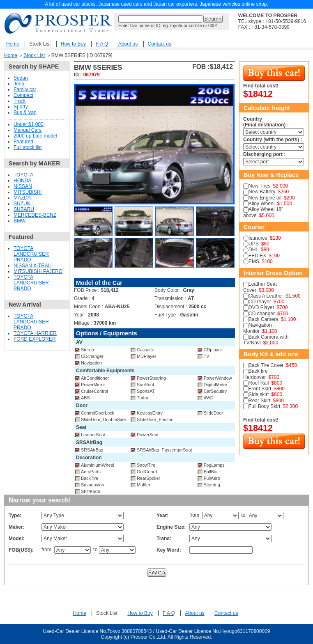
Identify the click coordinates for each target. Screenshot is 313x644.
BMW (20, 221)
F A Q (102, 44)
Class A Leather (266, 296)
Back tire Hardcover (255, 374)
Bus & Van (25, 112)
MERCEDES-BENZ (35, 215)
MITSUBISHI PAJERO (38, 271)
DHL (253, 250)
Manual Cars (28, 130)
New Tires (259, 186)
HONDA (22, 181)
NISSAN (23, 186)
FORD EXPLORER (35, 339)
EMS (254, 261)
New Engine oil (265, 198)
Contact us (160, 44)
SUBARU (24, 209)
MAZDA (22, 198)
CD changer (262, 314)
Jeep (19, 84)
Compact (23, 95)
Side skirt (259, 394)
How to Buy (73, 44)
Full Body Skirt (264, 406)
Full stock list (28, 147)
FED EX (257, 256)
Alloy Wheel (261, 204)
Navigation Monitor (258, 328)
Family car (25, 89)
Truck (20, 101)
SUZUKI (23, 204)
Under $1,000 (29, 124)
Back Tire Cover (266, 365)
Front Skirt (260, 389)
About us (128, 44)
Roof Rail (259, 383)
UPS (254, 244)
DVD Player (261, 307)
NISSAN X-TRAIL (33, 266)
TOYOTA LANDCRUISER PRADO (31, 254)
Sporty (21, 107)
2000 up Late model (35, 136)
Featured (23, 142)
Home (13, 44)
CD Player (260, 302)
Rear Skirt (259, 401)
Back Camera (264, 319)
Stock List (40, 44)
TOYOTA (23, 175)
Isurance (258, 238)
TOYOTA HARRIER (35, 333)
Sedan (21, 78)
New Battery (262, 192)
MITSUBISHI (28, 192)
